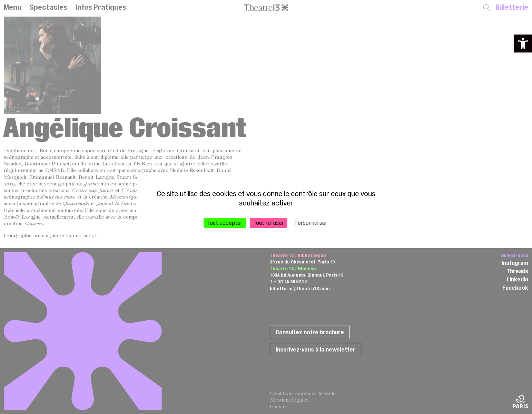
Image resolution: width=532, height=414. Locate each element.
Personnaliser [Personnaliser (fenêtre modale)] (311, 222)
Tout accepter (225, 222)
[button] (523, 44)
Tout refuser (269, 222)
